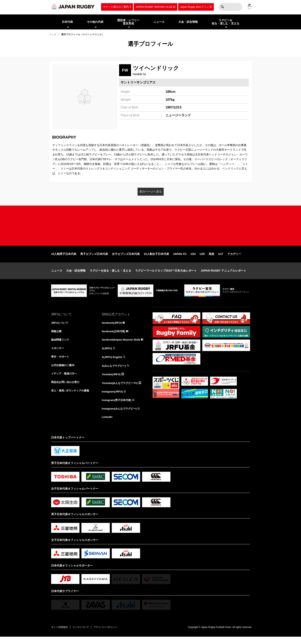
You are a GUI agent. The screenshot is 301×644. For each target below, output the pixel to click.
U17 (221, 259)
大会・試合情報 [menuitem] (188, 22)
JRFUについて (60, 328)
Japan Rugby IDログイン (194, 7)
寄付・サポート (61, 363)
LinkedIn (108, 424)
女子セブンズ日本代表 (126, 259)
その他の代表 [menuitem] (95, 22)
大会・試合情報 (76, 276)
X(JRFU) (107, 354)
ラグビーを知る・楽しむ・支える (110, 276)
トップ (53, 34)
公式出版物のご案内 (64, 372)
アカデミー (234, 259)
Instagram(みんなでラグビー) (120, 415)
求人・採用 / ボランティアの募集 (72, 398)
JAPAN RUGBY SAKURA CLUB (154, 7)
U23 (193, 259)
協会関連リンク (61, 346)
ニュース (57, 276)
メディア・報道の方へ (65, 381)
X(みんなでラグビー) (115, 372)
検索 (223, 7)
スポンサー (58, 354)
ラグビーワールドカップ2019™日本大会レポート (166, 276)
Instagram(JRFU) (113, 398)
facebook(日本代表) (114, 337)
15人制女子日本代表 (156, 259)
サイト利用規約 (60, 634)
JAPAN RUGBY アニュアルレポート (224, 276)
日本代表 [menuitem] (67, 22)
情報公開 (57, 337)
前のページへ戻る (151, 191)
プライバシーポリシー (110, 634)
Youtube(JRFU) (112, 381)
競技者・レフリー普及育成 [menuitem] (128, 22)
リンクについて (83, 634)
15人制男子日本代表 (64, 259)
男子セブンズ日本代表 (94, 259)
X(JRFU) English (113, 363)
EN (250, 9)
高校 (211, 259)
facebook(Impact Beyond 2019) (122, 346)
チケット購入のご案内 (116, 7)
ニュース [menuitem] (159, 22)
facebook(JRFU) (112, 328)
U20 (202, 259)
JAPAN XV (180, 259)
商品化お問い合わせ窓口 (66, 389)
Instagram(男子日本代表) (118, 407)
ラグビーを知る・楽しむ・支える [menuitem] (226, 22)
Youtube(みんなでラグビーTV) (121, 389)
